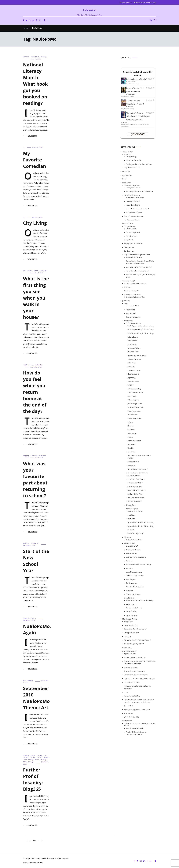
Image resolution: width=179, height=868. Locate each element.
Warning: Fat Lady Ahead (132, 295)
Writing (31, 762)
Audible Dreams (131, 604)
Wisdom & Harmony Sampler (137, 469)
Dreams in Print (131, 612)
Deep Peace (131, 515)
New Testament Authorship (135, 728)
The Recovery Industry (132, 291)
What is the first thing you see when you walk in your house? (36, 298)
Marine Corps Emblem (135, 418)
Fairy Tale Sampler (134, 381)
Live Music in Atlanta (133, 306)
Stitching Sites (131, 505)
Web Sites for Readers (133, 594)
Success (130, 437)
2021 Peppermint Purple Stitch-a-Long (140, 330)
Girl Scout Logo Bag (134, 389)
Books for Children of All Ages (136, 557)
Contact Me (126, 172)
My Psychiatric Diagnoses (134, 213)
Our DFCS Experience (133, 233)
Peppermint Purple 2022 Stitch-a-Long (141, 526)
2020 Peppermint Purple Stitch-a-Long (141, 326)
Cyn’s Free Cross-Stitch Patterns (137, 473)
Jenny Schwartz (131, 82)
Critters (30, 271)
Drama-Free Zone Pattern (136, 479)
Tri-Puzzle (131, 530)
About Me (127, 154)
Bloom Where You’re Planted (137, 356)
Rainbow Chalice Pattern (136, 494)
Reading (44, 57)
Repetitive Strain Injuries (132, 220)
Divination (127, 636)
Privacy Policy (127, 647)
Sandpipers (131, 430)
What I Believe (127, 721)
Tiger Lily (131, 448)
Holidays (39, 758)
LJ (24, 148)
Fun (45, 755)
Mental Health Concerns (132, 195)
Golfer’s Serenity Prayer (135, 393)
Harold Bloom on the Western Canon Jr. (139, 565)
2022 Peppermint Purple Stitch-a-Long (141, 333)
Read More (32, 136)
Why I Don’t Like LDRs (132, 717)
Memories (26, 57)
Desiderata (129, 561)
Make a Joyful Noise (134, 411)
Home (36, 271)
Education (34, 456)
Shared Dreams (129, 598)
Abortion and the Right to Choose (135, 283)
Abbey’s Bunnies (133, 337)
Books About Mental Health (135, 198)
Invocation (129, 568)
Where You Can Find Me (134, 160)
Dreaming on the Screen (134, 608)
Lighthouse (131, 519)
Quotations (128, 537)
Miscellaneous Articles (130, 619)
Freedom (130, 385)
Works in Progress (132, 509)
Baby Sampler (132, 344)
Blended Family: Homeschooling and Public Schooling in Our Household (140, 262)
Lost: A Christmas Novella (136, 79)
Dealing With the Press (132, 633)
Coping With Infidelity (131, 667)
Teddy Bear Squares (134, 441)
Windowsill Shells (133, 462)
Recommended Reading (132, 696)
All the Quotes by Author (134, 540)
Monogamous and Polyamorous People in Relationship (138, 687)
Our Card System (130, 251)
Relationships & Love (129, 651)
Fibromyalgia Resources (134, 188)
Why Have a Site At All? (132, 168)
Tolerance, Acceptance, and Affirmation (137, 710)
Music (37, 760)
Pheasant (130, 426)
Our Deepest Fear (132, 583)
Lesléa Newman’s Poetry (134, 572)
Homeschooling (28, 760)
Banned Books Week (131, 625)
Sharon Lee (130, 107)
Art (24, 271)
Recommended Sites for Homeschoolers (139, 267)
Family (33, 755)
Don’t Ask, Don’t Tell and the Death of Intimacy (139, 679)
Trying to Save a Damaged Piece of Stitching (139, 457)
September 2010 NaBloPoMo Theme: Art (36, 698)
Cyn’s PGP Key (127, 175)
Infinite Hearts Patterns (135, 487)
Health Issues (127, 183)
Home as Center (128, 224)
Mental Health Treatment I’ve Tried (137, 209)
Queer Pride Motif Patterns (136, 490)
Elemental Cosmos (134, 374)
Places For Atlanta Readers (135, 587)
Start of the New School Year (36, 561)
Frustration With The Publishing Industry (137, 640)
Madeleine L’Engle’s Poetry (135, 576)
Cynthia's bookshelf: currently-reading (138, 74)
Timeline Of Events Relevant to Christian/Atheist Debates (136, 733)
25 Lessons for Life (132, 546)
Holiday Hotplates (133, 400)
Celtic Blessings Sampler (135, 511)
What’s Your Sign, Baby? (136, 534)
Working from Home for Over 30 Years (139, 164)
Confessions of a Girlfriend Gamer (135, 629)
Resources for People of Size (135, 297)
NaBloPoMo (35, 57)
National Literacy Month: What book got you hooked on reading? (35, 84)
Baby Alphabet (132, 341)
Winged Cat (131, 465)
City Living (35, 223)
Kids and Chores (131, 229)
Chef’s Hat (131, 367)
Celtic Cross (131, 363)
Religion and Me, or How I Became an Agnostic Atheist (140, 725)
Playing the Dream (132, 615)
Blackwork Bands (133, 352)
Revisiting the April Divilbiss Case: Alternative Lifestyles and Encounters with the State (139, 701)
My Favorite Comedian (35, 160)
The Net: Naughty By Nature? (134, 644)
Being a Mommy (130, 226)
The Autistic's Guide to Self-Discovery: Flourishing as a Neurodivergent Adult (138, 116)
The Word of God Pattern (136, 498)
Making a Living (131, 157)
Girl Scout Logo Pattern (135, 483)
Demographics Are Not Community (136, 675)
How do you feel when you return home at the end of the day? (35, 392)
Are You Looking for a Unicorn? (135, 657)
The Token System (132, 236)
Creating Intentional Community (135, 671)
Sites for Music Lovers (133, 317)
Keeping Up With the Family (133, 244)
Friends (40, 755)
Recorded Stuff (131, 313)
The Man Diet (129, 706)
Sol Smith (125, 122)
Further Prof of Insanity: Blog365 (33, 779)
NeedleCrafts (128, 321)
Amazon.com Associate (134, 550)
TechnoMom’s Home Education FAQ (138, 271)
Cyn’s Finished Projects (133, 323)
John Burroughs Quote (135, 404)
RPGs (25, 762)
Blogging (26, 456)
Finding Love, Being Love (132, 682)
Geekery (26, 758)
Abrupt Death (128, 622)
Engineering (131, 378)
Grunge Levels (129, 240)
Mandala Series (133, 415)
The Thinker (131, 444)
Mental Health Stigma (133, 205)
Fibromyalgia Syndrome (132, 185)
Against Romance (130, 654)
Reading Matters (129, 544)
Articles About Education (134, 257)
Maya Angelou (131, 579)
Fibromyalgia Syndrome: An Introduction (139, 191)
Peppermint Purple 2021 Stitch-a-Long (140, 523)
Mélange (130, 422)
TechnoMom (90, 10)
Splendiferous (132, 433)
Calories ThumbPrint (134, 359)
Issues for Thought (129, 281)
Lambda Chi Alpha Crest (135, 407)
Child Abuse (128, 287)
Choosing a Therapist (133, 201)
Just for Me (126, 301)
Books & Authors (132, 553)
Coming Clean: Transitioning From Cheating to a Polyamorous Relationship (140, 662)
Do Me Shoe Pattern (134, 476)
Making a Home (129, 247)
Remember (129, 591)
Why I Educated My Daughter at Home (137, 255)
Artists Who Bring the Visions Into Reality (140, 600)
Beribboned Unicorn (134, 348)
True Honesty (129, 713)
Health (25, 365)
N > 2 (126, 692)
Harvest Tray (132, 396)
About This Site (127, 152)
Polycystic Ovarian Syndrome (134, 216)
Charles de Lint (131, 94)
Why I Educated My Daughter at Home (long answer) (141, 276)
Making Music (130, 310)
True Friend (131, 452)
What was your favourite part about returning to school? (35, 480)
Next (35, 840)
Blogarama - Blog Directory (33, 862)
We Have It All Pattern (135, 501)
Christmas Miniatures (134, 370)
